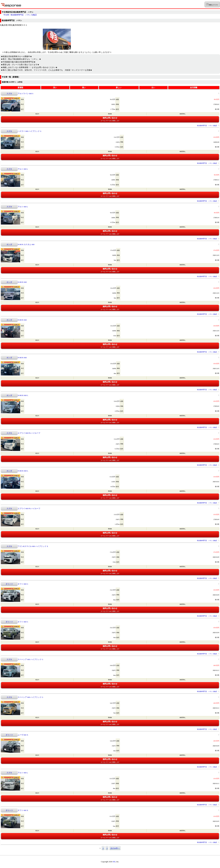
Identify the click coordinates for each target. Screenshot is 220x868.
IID (114, 862)
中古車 (6, 15)
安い (55, 87)
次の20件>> (115, 848)
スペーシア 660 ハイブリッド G (30, 659)
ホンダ (9, 244)
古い (153, 87)
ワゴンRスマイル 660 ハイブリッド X (33, 546)
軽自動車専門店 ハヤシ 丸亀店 (24, 15)
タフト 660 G (23, 584)
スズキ (9, 94)
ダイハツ (9, 584)
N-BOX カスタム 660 (26, 244)
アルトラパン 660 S (25, 94)
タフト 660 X (23, 810)
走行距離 (194, 87)
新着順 (20, 87)
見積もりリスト (212, 4)
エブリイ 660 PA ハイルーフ (29, 433)
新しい (119, 87)
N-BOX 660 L (23, 395)
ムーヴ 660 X (23, 735)
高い (84, 87)
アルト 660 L (23, 169)
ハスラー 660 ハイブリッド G (30, 131)
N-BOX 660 (22, 282)
